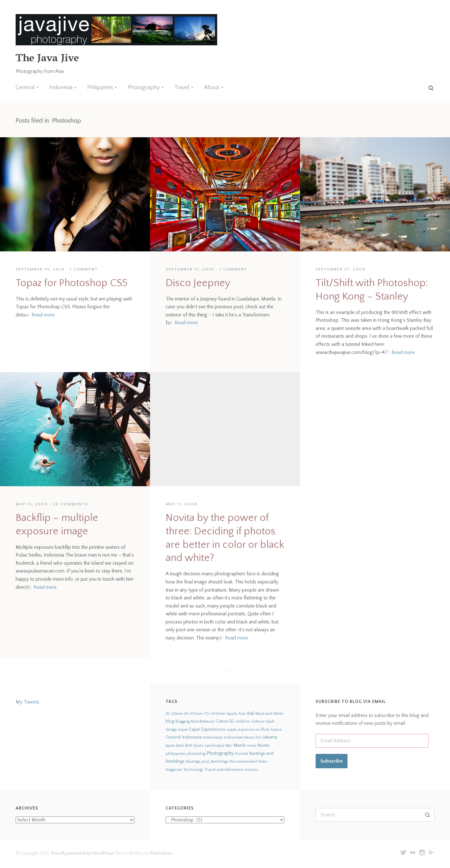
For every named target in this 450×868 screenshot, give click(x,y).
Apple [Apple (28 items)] (232, 714)
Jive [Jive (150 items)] (189, 745)
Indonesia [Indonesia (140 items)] (192, 737)
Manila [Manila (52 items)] (240, 746)
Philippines (100, 88)
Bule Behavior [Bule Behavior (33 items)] (203, 721)
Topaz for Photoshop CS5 (72, 283)
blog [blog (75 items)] (170, 721)
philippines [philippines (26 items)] (175, 754)
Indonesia (61, 88)
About (212, 88)
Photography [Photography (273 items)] (220, 753)
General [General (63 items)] (173, 737)
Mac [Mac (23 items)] (229, 746)
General (25, 88)
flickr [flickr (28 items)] (266, 729)
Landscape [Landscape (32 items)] (215, 745)
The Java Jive (47, 59)
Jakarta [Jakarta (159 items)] (270, 737)
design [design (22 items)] (171, 730)
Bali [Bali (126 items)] (250, 713)
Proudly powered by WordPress (82, 853)
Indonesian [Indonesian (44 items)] (213, 737)
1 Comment (84, 269)
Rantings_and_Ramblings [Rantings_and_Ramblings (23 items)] (207, 762)
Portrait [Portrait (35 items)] (242, 754)
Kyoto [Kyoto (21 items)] (199, 746)
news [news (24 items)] (252, 745)
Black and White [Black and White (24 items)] (269, 714)
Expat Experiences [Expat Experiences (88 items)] (207, 729)
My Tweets (27, 702)
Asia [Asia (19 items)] (242, 714)
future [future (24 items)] (277, 729)
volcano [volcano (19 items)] (251, 770)
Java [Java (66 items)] (180, 745)
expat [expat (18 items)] (183, 730)
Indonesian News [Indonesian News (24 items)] (239, 737)
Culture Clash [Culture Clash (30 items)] (263, 721)
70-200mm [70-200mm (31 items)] (215, 714)
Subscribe (332, 761)
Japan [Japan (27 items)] (170, 745)
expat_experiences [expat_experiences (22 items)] (243, 730)
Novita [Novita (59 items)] (263, 745)
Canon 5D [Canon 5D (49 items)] (225, 721)
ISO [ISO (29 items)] (259, 737)
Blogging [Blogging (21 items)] (182, 722)
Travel (182, 88)
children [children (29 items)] (243, 721)
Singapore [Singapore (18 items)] (174, 770)
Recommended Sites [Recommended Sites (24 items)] (248, 761)
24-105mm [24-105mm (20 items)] (193, 714)
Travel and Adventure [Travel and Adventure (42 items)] (224, 770)
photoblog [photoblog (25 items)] (196, 754)
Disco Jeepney (198, 283)
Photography (144, 88)
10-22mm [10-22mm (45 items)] (174, 714)
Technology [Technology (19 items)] (193, 770)
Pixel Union (161, 853)
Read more (43, 315)
